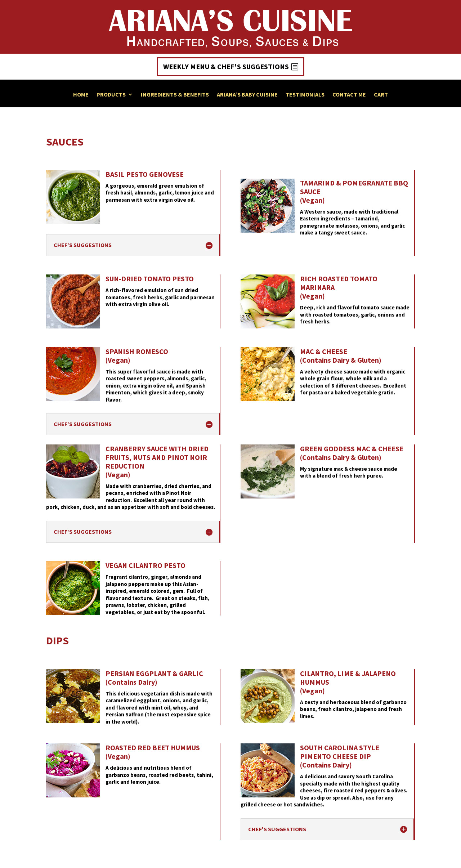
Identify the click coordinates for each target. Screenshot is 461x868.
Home (81, 95)
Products (111, 95)
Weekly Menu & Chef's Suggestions (226, 66)
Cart (381, 95)
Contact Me (349, 95)
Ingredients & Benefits (175, 95)
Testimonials (305, 95)
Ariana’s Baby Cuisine (247, 95)
